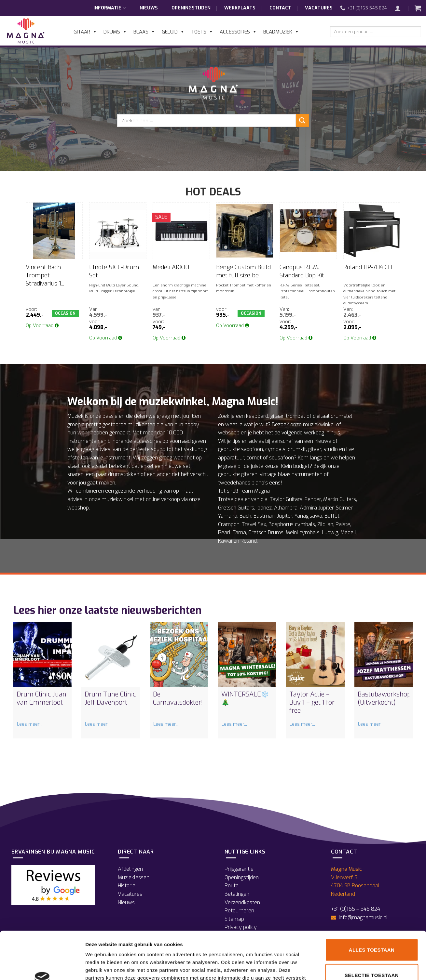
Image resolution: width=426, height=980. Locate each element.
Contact (280, 8)
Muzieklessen (134, 877)
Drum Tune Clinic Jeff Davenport (110, 698)
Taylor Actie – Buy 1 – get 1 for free (312, 702)
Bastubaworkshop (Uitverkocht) (384, 698)
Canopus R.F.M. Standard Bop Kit (302, 271)
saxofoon (252, 449)
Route (232, 886)
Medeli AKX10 (171, 267)
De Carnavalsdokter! (178, 698)
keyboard (257, 416)
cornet (254, 458)
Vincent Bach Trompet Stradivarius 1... (45, 275)
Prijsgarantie (239, 869)
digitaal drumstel (332, 416)
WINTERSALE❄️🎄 (245, 698)
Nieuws (149, 8)
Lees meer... (30, 724)
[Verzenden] (302, 120)
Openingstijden (191, 8)
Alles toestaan (372, 905)
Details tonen (352, 967)
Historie (127, 886)
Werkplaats (240, 8)
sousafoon (282, 458)
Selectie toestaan (372, 930)
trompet (295, 416)
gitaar (277, 416)
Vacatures (319, 8)
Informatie (110, 8)
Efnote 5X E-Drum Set (114, 271)
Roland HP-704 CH (368, 267)
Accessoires (238, 32)
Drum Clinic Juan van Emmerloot (41, 698)
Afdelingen (130, 869)
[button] (401, 8)
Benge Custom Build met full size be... (243, 271)
